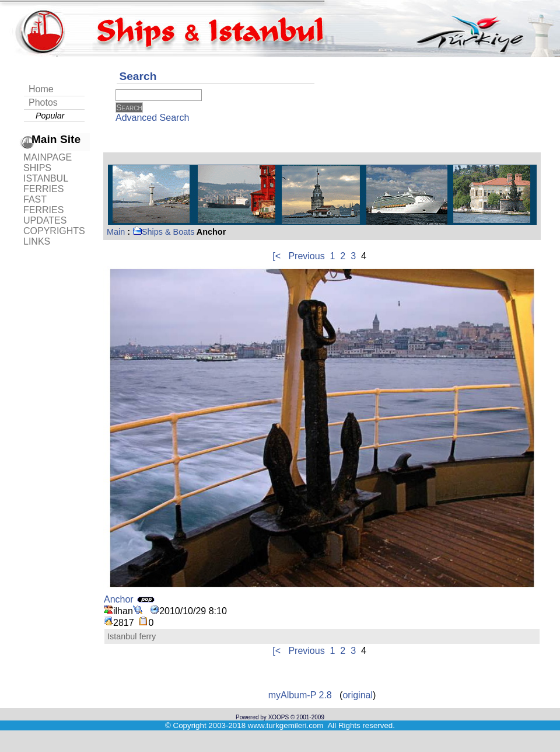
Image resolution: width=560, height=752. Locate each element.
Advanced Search (152, 118)
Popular (50, 116)
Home (41, 89)
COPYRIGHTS (54, 231)
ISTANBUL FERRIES (45, 184)
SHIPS (37, 168)
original (358, 695)
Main (116, 232)
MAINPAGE (48, 157)
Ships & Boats (163, 232)
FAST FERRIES (43, 205)
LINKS (37, 241)
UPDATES (45, 220)
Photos (43, 102)
